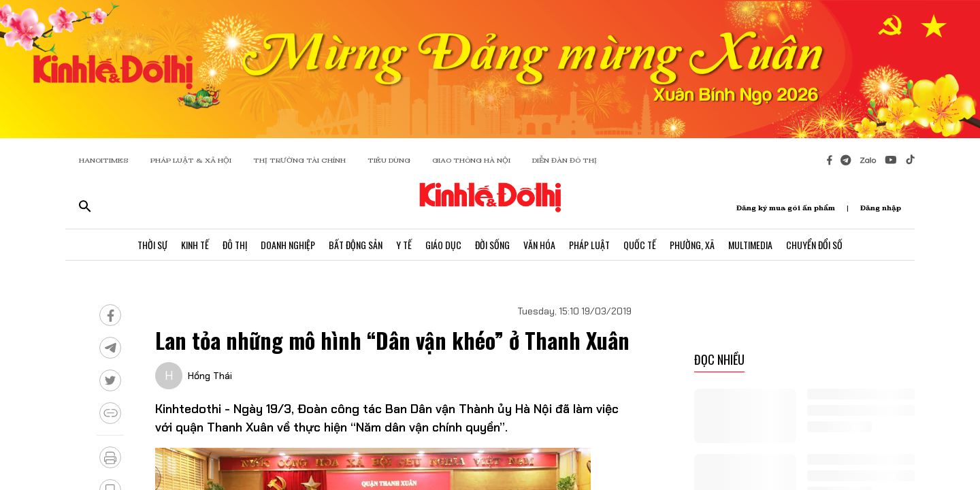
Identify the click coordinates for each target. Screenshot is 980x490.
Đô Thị (235, 245)
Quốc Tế (640, 245)
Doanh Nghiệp (288, 245)
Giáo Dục (443, 245)
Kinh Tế (195, 245)
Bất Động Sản (356, 245)
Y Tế (404, 245)
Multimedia (750, 245)
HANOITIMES (104, 160)
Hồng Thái (210, 376)
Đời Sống (492, 245)
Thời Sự (152, 245)
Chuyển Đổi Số (814, 245)
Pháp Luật (589, 245)
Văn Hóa (539, 245)
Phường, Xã (692, 245)
